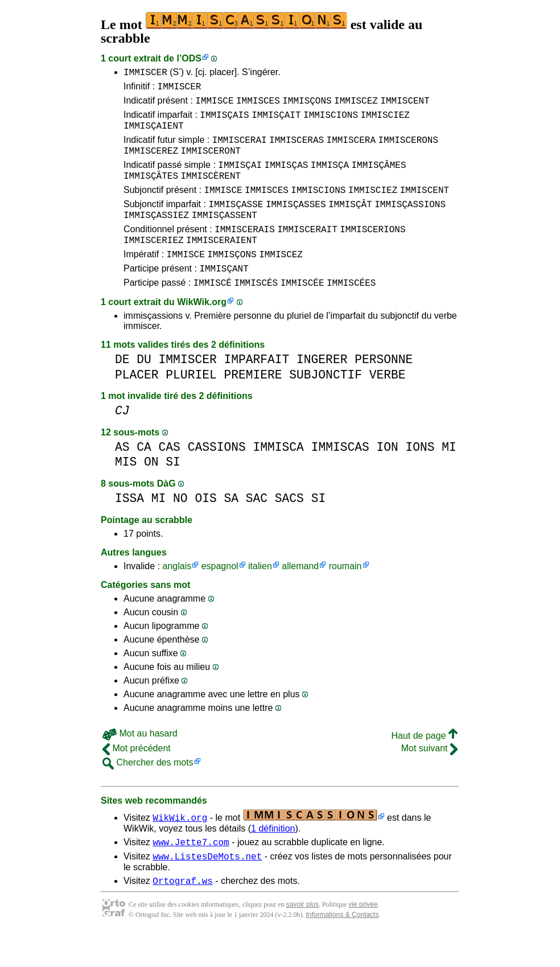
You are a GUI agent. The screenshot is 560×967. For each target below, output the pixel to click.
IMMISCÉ (213, 311)
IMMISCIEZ (385, 121)
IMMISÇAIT (276, 121)
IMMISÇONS (307, 105)
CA (144, 476)
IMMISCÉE (302, 311)
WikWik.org (202, 331)
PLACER (137, 404)
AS (122, 476)
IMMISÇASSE (236, 223)
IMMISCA (278, 476)
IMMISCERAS (297, 150)
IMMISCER (145, 73)
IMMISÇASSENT (225, 235)
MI (449, 476)
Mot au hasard (140, 762)
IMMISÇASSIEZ (156, 235)
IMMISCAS (340, 476)
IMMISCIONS (331, 121)
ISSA (129, 527)
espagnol (220, 595)
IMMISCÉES (351, 311)
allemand (300, 595)
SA (231, 527)
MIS (126, 491)
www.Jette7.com (191, 873)
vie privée (363, 939)
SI (173, 491)
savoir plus (302, 939)
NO (180, 527)
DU (144, 388)
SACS (289, 527)
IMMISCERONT (211, 162)
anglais (177, 595)
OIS (205, 527)
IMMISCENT (405, 105)
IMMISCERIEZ (154, 264)
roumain (345, 595)
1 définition (273, 857)
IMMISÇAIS (224, 121)
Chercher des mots (148, 791)
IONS (420, 476)
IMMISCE (214, 105)
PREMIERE (253, 404)
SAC (257, 527)
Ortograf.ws (183, 915)
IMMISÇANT (224, 295)
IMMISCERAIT (307, 251)
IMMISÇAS (287, 178)
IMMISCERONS (408, 150)
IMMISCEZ (356, 105)
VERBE (388, 404)
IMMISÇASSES (296, 223)
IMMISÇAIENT (154, 134)
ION (387, 476)
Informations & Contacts (342, 949)
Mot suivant (429, 777)
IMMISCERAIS (245, 251)
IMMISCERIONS (372, 251)
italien (260, 595)
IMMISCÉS (256, 311)
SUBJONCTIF (326, 404)
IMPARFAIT (256, 388)
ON (151, 491)
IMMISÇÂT (350, 223)
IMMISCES (258, 105)
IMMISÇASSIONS (410, 223)
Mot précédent (137, 777)
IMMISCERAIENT (222, 264)
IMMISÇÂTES (151, 191)
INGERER (322, 388)
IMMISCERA (351, 150)
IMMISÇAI (240, 178)
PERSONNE (384, 388)
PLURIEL (191, 404)
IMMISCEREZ (151, 162)
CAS (170, 476)
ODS (192, 58)
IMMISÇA (330, 178)
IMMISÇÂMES (378, 178)
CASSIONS (217, 476)
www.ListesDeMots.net (207, 888)
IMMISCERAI (240, 150)
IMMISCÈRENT (211, 191)
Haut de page (424, 765)
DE (122, 388)
